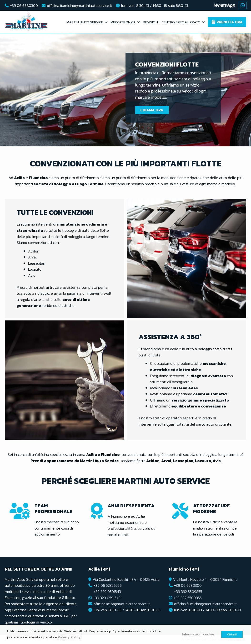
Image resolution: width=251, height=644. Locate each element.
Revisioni (151, 22)
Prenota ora (230, 22)
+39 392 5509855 (188, 592)
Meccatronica (123, 22)
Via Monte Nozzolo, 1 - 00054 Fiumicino (206, 579)
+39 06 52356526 (107, 585)
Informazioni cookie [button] (198, 634)
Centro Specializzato (181, 22)
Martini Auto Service (85, 22)
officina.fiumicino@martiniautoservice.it (80, 5)
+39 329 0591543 (107, 592)
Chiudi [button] (232, 634)
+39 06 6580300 (24, 5)
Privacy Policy (69, 637)
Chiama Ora (153, 110)
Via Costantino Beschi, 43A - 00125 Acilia (127, 579)
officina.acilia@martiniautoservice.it (123, 604)
